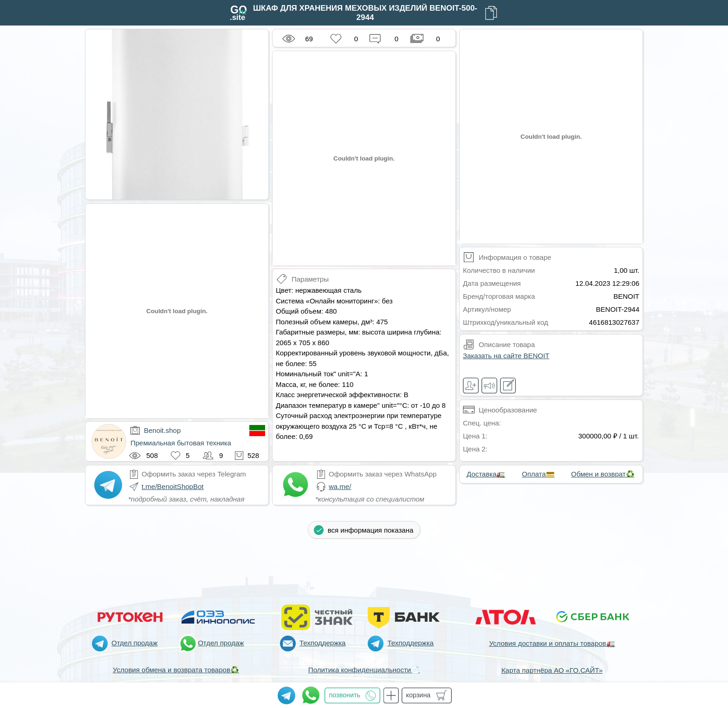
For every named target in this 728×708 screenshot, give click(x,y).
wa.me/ (340, 486)
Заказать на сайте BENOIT (506, 356)
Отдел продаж (134, 643)
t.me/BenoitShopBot (172, 486)
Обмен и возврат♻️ (603, 474)
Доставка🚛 (486, 474)
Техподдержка (322, 643)
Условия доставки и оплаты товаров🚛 (552, 643)
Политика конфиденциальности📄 (364, 670)
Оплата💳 (538, 474)
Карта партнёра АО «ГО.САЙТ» (552, 670)
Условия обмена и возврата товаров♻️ (176, 670)
